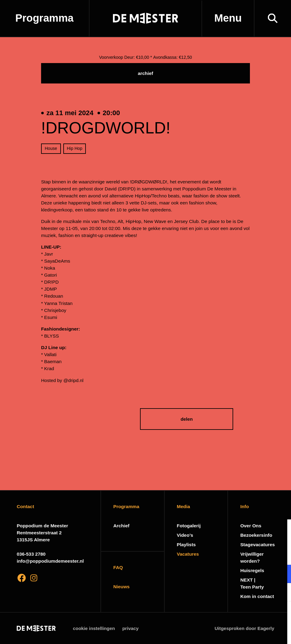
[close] (282, 530)
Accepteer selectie (239, 633)
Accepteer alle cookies (239, 615)
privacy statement (215, 554)
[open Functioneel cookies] (281, 575)
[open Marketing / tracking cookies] (281, 593)
